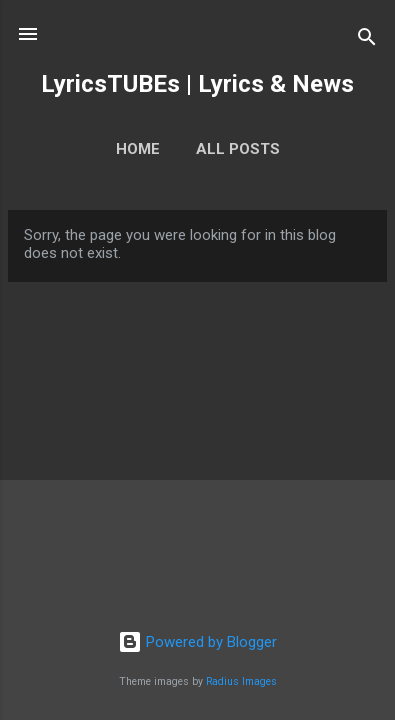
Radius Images (241, 681)
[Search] (367, 40)
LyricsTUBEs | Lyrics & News (197, 84)
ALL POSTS (238, 149)
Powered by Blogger (197, 642)
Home (138, 149)
